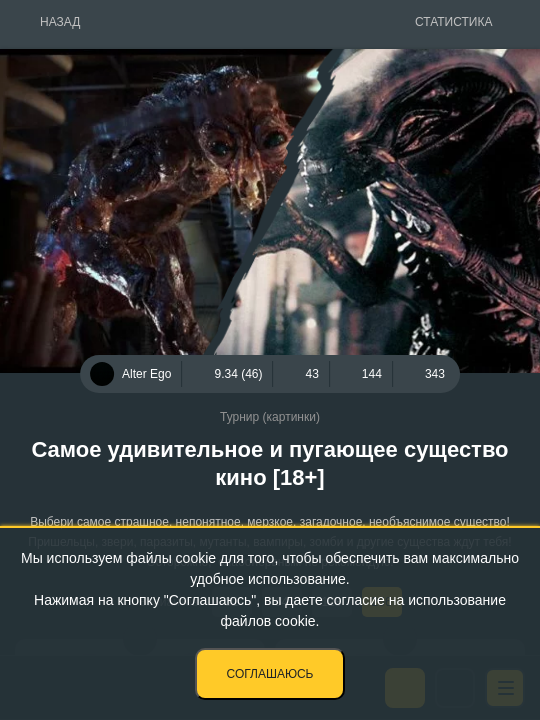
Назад (60, 22)
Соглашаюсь (270, 674)
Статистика (453, 22)
